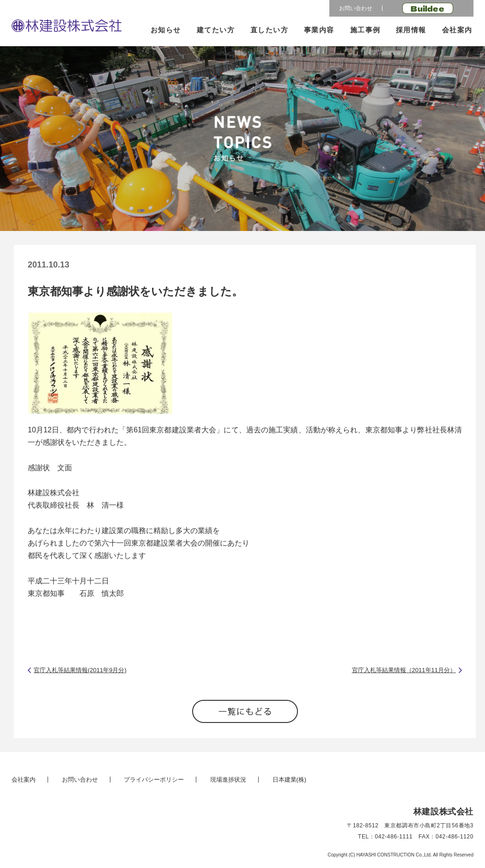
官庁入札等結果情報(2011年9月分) (80, 670)
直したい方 (270, 30)
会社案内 (457, 30)
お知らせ (166, 30)
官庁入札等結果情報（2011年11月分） (404, 670)
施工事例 (365, 30)
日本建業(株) (290, 780)
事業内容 (319, 30)
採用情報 (411, 30)
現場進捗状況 (228, 780)
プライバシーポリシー (154, 780)
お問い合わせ (356, 8)
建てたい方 (216, 30)
